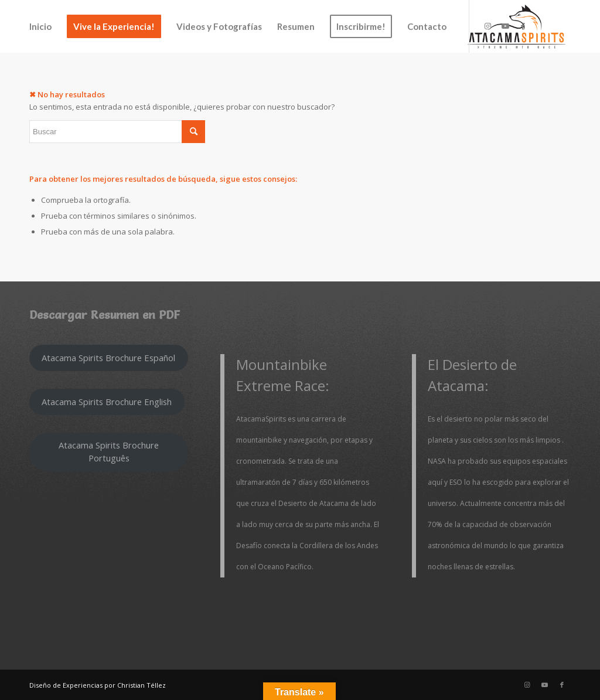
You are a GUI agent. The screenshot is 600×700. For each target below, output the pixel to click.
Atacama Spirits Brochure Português (109, 451)
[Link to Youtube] (505, 26)
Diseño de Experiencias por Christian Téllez (98, 685)
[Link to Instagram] (487, 26)
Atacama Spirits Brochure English (107, 402)
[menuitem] (40, 26)
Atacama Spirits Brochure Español (108, 358)
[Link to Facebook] (523, 26)
